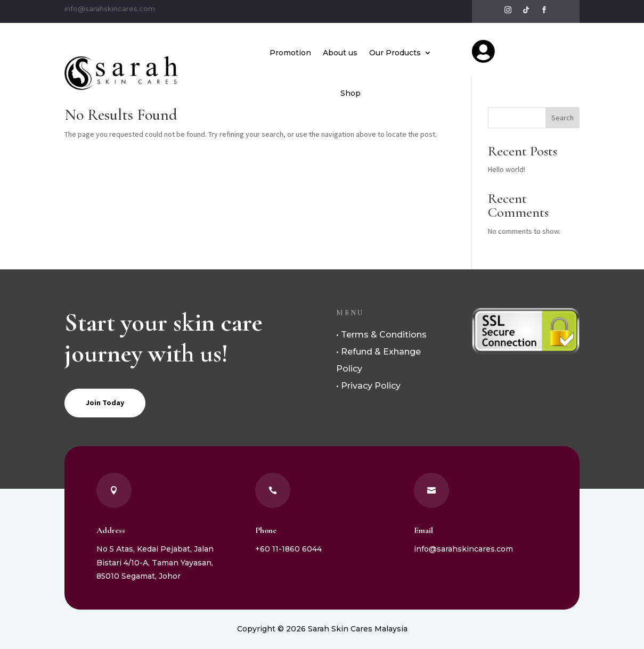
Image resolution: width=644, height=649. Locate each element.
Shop (350, 93)
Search (563, 118)
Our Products (395, 53)
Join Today (105, 402)
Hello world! (507, 169)
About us (340, 53)
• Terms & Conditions (381, 335)
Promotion (290, 53)
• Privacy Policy (368, 386)
